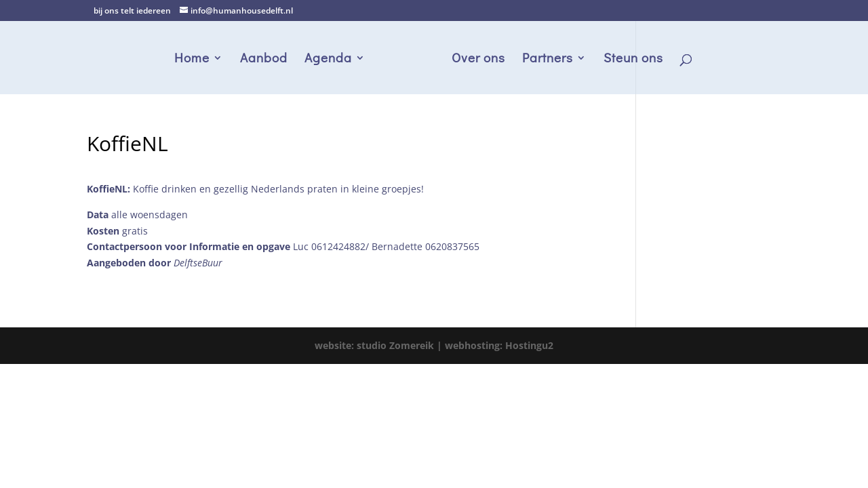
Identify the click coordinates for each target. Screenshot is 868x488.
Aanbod (264, 59)
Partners (548, 59)
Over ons (478, 59)
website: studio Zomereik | (380, 345)
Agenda (328, 59)
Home (192, 59)
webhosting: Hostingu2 (499, 345)
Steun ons (633, 59)
